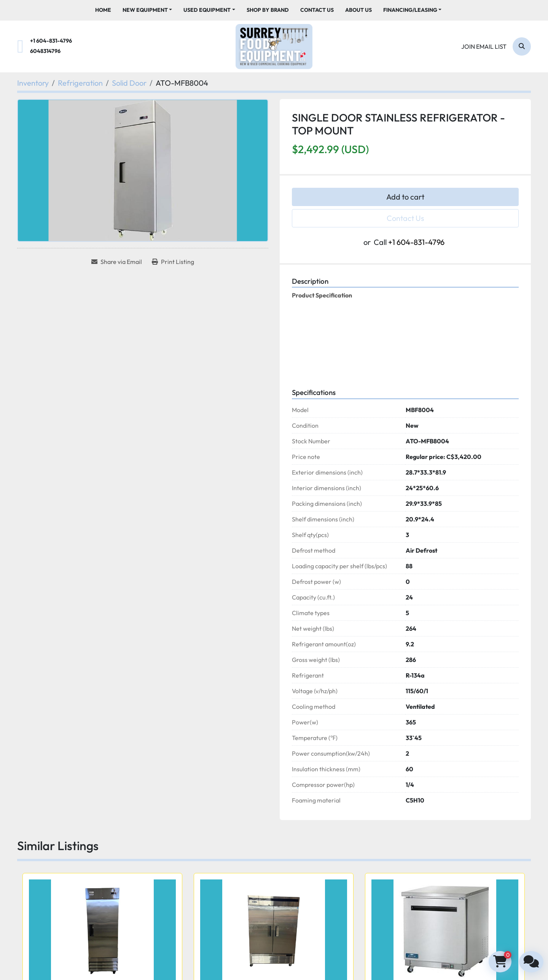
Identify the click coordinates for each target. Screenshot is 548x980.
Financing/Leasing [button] (410, 10)
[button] (147, 10)
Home (103, 10)
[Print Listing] (173, 262)
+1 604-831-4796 (51, 41)
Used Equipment (207, 10)
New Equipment (145, 10)
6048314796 (45, 51)
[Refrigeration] (80, 83)
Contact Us (317, 10)
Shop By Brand (268, 10)
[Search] (522, 46)
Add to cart (405, 197)
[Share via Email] (117, 262)
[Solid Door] (129, 83)
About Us (358, 10)
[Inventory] (33, 83)
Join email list (484, 46)
